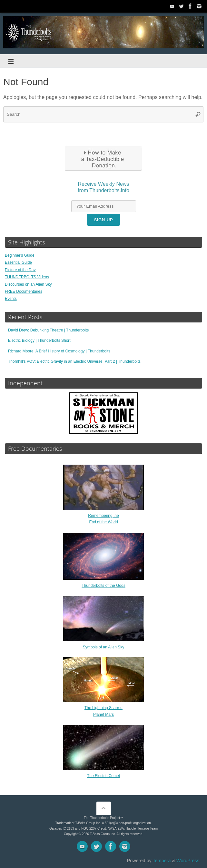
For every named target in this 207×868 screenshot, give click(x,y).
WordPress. (188, 861)
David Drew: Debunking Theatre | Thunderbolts (48, 330)
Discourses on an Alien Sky (28, 284)
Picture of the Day (20, 270)
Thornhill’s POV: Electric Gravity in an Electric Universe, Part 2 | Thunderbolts (74, 361)
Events (11, 299)
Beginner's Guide (20, 255)
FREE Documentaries (24, 291)
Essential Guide (18, 262)
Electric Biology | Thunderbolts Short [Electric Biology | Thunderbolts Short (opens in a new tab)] (39, 340)
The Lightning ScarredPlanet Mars (103, 708)
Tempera (162, 861)
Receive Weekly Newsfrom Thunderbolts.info (103, 190)
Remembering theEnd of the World (103, 516)
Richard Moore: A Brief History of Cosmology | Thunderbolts (59, 351)
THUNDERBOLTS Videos (27, 277)
